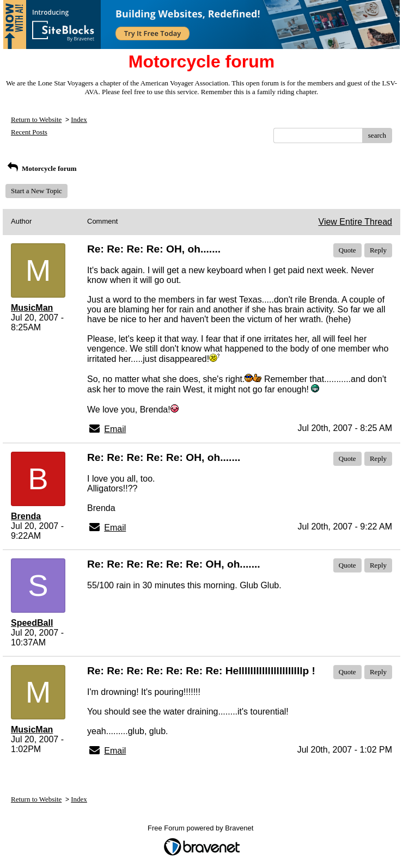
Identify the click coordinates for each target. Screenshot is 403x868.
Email (115, 429)
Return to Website (36, 119)
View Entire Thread (355, 222)
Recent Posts (29, 132)
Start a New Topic (36, 191)
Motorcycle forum (41, 168)
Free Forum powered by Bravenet (201, 828)
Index (79, 119)
